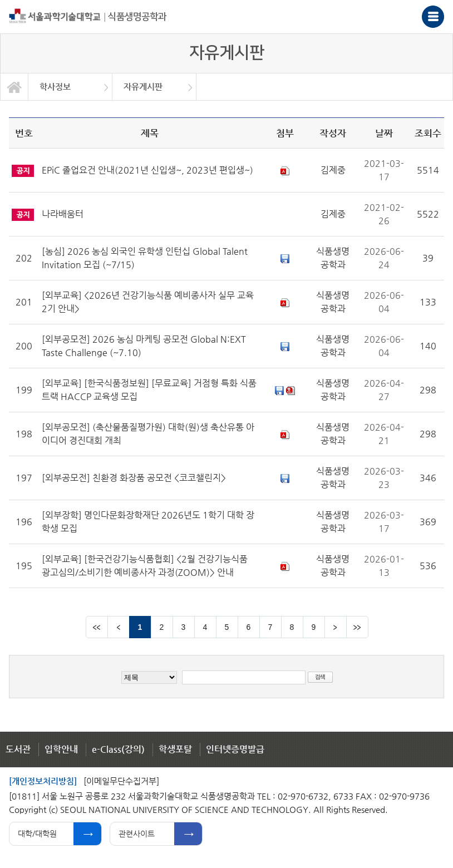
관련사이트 (137, 834)
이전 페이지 (119, 627)
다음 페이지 (336, 627)
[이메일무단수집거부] (121, 781)
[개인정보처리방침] (43, 781)
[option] (70, 87)
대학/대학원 (37, 834)
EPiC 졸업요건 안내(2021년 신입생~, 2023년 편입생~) (147, 170)
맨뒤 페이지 (357, 627)
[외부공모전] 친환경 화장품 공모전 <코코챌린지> (134, 478)
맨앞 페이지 (97, 627)
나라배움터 (63, 214)
